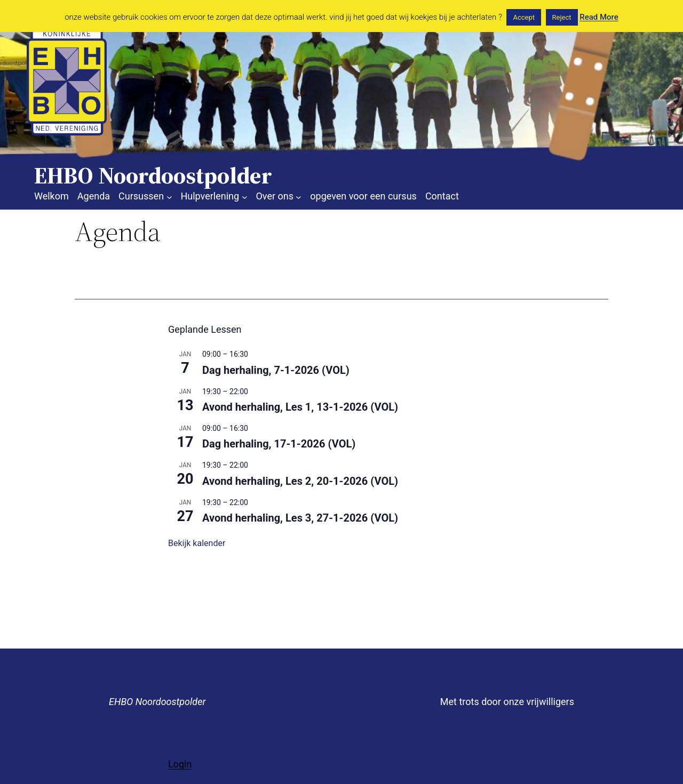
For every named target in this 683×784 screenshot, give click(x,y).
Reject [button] (562, 17)
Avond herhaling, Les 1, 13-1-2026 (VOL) (300, 407)
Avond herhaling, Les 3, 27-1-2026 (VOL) (300, 518)
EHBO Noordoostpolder (157, 702)
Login (180, 764)
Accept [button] (524, 17)
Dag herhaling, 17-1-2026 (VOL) (279, 444)
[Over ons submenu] (299, 197)
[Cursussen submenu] (169, 197)
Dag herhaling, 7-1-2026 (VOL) (276, 370)
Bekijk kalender (197, 543)
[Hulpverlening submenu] (245, 197)
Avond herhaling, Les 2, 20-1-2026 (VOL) (300, 481)
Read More (599, 17)
